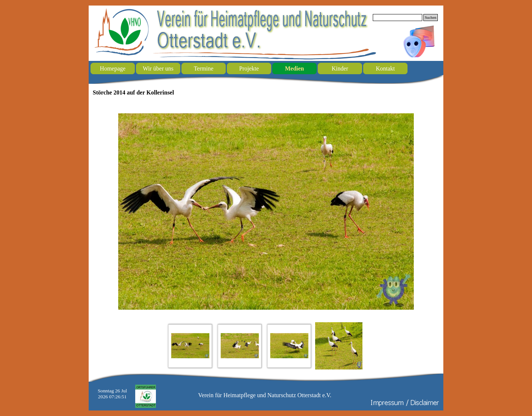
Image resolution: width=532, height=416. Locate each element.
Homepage (112, 68)
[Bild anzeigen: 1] (190, 346)
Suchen (431, 18)
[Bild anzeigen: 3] (289, 346)
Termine (203, 68)
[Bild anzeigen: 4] (339, 346)
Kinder (340, 68)
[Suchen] (398, 18)
